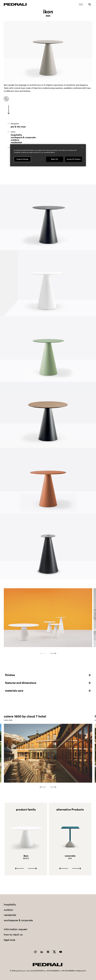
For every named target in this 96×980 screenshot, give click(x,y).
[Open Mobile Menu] (81, 4)
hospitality (16, 135)
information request (15, 929)
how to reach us (13, 935)
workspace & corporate (23, 137)
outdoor (15, 140)
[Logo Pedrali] (16, 4)
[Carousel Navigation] (48, 653)
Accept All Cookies (74, 159)
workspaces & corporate (18, 920)
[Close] (82, 147)
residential (16, 142)
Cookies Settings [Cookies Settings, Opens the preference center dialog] (22, 159)
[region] (48, 155)
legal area (9, 940)
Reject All (55, 159)
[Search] (90, 4)
